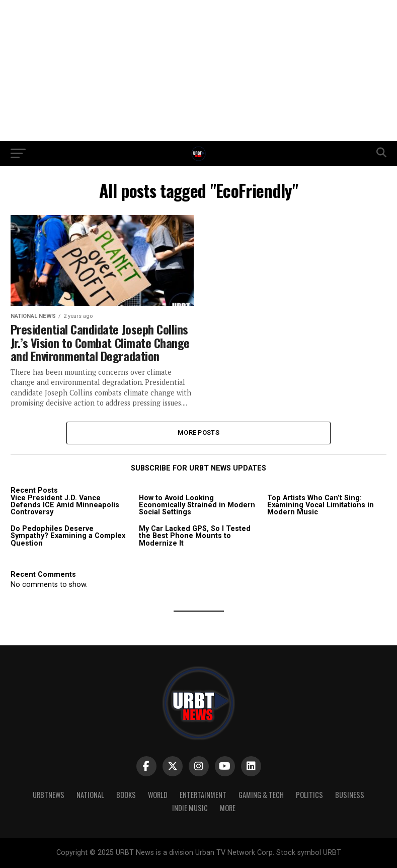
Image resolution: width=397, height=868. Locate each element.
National (90, 795)
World (158, 795)
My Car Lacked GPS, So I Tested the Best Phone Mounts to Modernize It (195, 536)
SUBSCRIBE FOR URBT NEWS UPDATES (198, 468)
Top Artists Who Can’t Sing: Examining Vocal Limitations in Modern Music (321, 505)
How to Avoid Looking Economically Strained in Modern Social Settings (197, 505)
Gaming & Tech (261, 795)
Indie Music (190, 808)
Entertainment (203, 795)
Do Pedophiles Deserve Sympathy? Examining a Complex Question (68, 536)
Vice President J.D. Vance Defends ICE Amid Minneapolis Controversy (65, 505)
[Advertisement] (198, 71)
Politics (309, 795)
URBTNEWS (49, 795)
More (228, 808)
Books (126, 795)
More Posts (198, 432)
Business (350, 795)
